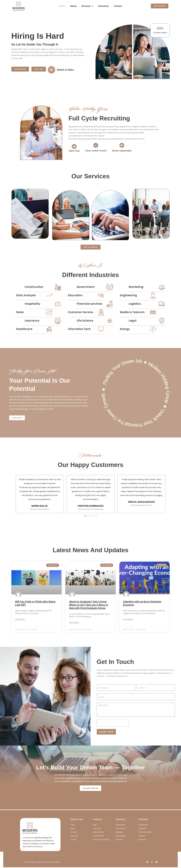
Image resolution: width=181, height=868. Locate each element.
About (73, 6)
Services (87, 6)
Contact (118, 6)
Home (62, 6)
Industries (103, 6)
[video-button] (51, 70)
